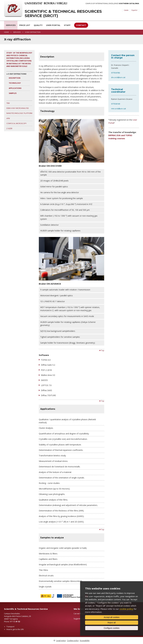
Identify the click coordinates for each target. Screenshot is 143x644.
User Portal (53, 25)
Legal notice (61, 641)
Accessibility (85, 641)
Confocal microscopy (16, 123)
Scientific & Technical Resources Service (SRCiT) (63, 14)
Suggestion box (80, 619)
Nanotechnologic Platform (19, 113)
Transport (10, 627)
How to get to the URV (15, 629)
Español (134, 10)
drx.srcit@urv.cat (118, 77)
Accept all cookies (112, 617)
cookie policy (126, 609)
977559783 (116, 73)
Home (6, 32)
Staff (67, 25)
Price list (25, 25)
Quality (38, 25)
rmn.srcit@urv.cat (118, 109)
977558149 (116, 104)
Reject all (112, 623)
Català (126, 10)
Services (11, 25)
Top (103, 350)
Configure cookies (112, 628)
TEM (8, 103)
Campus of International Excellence (112, 4)
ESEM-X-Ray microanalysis (18, 108)
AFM (8, 118)
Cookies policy (73, 641)
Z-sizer (9, 128)
